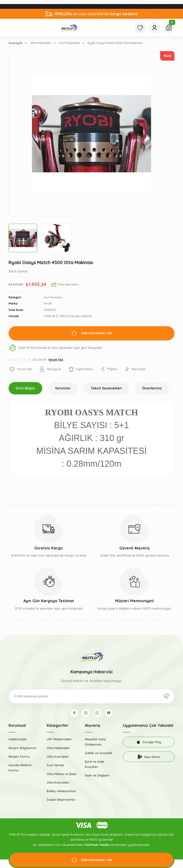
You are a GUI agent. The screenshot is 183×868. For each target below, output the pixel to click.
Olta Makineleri (58, 749)
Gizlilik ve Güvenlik (99, 755)
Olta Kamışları (58, 758)
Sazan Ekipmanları (61, 801)
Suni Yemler (56, 767)
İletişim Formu (19, 758)
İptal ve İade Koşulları (94, 766)
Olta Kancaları (58, 784)
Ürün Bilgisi (25, 388)
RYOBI (48, 303)
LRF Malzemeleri (59, 741)
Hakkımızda (18, 741)
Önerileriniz (152, 388)
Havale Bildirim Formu (20, 769)
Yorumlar (63, 388)
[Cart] (169, 28)
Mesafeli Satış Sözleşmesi (95, 743)
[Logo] (69, 28)
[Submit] (166, 696)
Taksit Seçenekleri (106, 388)
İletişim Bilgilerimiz (22, 749)
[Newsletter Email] (91, 696)
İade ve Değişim (97, 777)
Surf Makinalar (54, 297)
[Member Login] (154, 28)
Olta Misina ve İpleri (62, 775)
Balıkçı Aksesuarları (61, 793)
